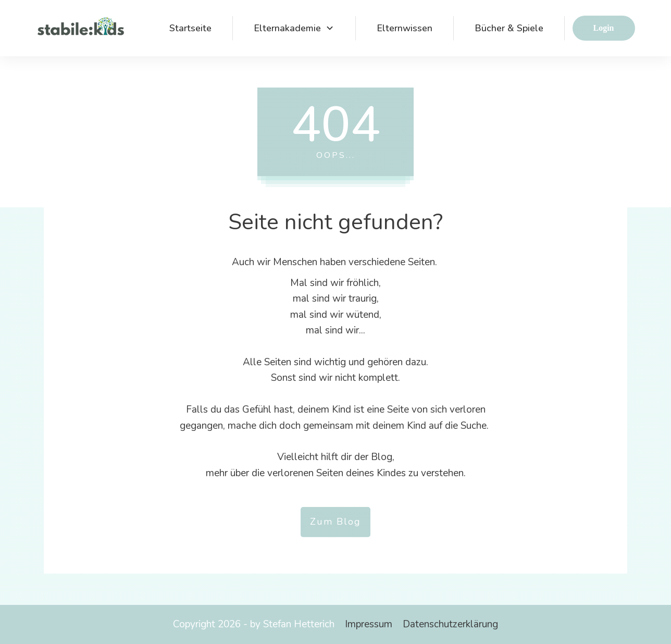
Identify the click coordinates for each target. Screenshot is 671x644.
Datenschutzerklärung (450, 624)
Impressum (369, 624)
